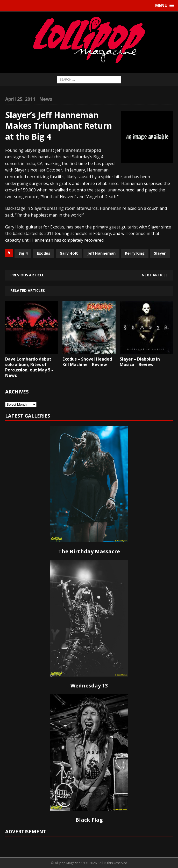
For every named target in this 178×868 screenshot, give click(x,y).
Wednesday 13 (89, 686)
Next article (155, 275)
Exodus (44, 253)
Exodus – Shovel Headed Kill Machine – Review (87, 362)
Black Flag (89, 820)
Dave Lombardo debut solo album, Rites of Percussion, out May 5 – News (29, 367)
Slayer (160, 253)
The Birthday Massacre (89, 551)
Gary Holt (69, 253)
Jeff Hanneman (101, 253)
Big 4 (23, 253)
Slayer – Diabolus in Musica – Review (140, 362)
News (46, 99)
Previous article (27, 275)
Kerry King (135, 253)
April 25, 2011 (20, 99)
